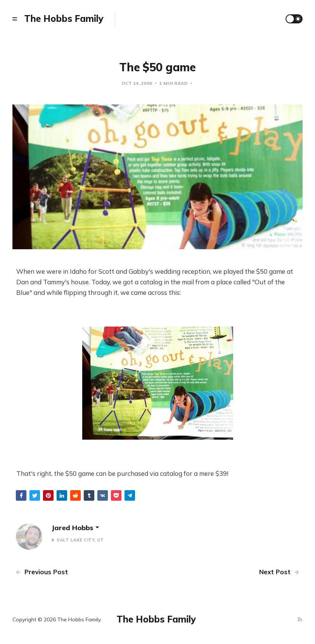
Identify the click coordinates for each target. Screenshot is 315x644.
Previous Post (42, 572)
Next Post (279, 572)
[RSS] (300, 620)
